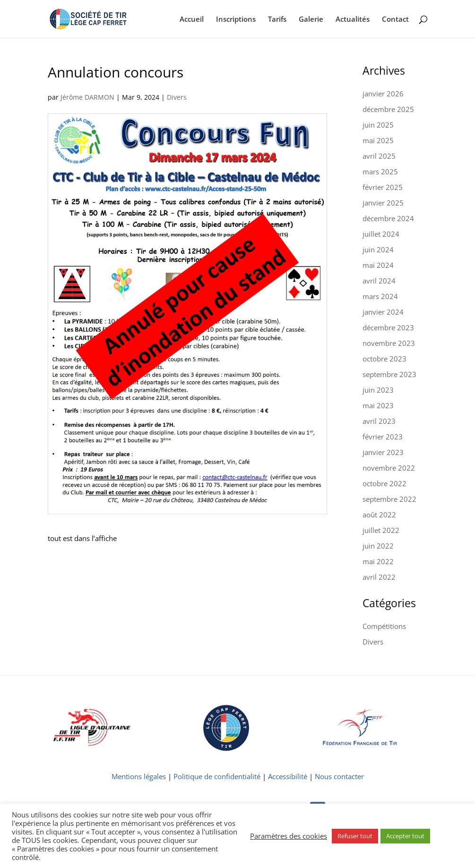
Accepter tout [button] (405, 836)
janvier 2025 (383, 203)
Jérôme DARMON (87, 97)
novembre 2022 (389, 468)
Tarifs (277, 20)
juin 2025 (378, 125)
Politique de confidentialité (217, 776)
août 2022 (379, 515)
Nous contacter (339, 776)
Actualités (353, 20)
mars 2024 (380, 296)
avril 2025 (379, 156)
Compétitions (384, 626)
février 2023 (383, 437)
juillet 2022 (381, 530)
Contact (395, 20)
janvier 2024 (383, 312)
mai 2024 (378, 265)
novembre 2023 (389, 343)
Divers (177, 97)
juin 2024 (378, 249)
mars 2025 (380, 172)
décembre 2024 (388, 218)
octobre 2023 (384, 359)
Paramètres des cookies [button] (289, 836)
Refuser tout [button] (355, 836)
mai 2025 (378, 140)
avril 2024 (379, 281)
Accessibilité (288, 776)
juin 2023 (378, 390)
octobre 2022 (384, 483)
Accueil (192, 20)
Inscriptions (236, 20)
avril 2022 (379, 577)
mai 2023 (378, 405)
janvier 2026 (383, 94)
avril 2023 (379, 421)
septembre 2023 (389, 374)
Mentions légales (139, 776)
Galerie (311, 20)
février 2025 (383, 187)
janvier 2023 (383, 452)
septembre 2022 (389, 499)
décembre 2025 (388, 109)
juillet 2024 (381, 234)
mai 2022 (378, 561)
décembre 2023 (388, 327)
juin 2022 (378, 546)
